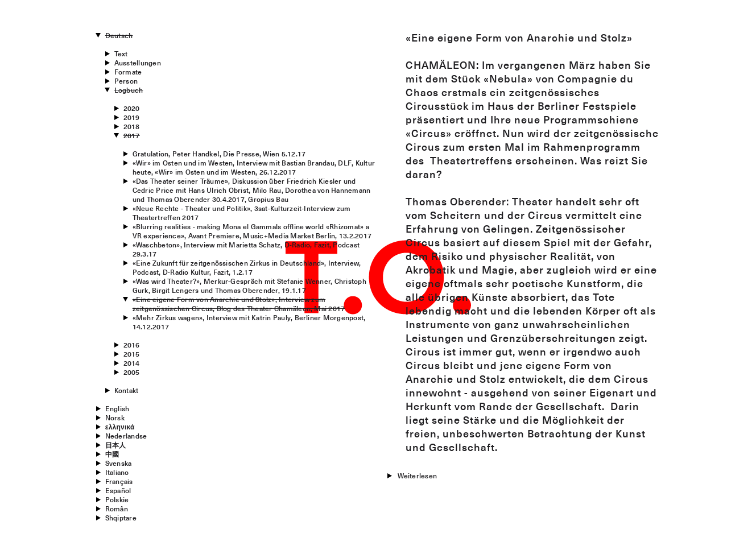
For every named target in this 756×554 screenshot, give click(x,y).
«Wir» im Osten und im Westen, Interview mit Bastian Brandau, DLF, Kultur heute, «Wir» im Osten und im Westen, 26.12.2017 (254, 167)
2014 (132, 363)
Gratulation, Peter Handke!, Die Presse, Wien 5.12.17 (219, 154)
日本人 (116, 445)
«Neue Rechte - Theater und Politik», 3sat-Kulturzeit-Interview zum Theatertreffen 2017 (242, 213)
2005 (132, 372)
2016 (132, 345)
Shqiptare (121, 518)
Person (126, 81)
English (117, 408)
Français (119, 481)
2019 (132, 117)
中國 (112, 454)
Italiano (117, 472)
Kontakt (127, 390)
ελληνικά (120, 427)
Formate (128, 72)
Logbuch (129, 90)
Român (117, 508)
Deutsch (119, 35)
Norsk (115, 417)
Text (121, 53)
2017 (132, 135)
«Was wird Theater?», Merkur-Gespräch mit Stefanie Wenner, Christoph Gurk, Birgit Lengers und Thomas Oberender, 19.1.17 (249, 286)
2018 (132, 126)
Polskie (117, 499)
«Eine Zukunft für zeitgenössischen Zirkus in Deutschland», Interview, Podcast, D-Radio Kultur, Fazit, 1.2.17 (247, 267)
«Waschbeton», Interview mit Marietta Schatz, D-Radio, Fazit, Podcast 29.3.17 (246, 249)
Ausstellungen (138, 63)
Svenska (119, 463)
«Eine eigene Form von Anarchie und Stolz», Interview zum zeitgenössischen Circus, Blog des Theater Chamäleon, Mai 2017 (239, 304)
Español (118, 490)
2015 (132, 354)
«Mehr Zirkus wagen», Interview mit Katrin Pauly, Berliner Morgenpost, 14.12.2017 (249, 322)
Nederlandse (126, 436)
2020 (132, 108)
